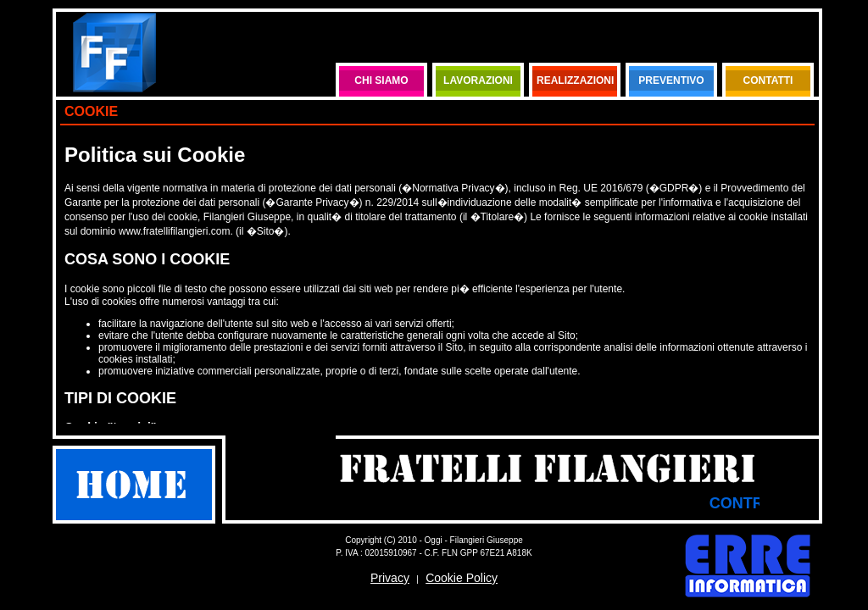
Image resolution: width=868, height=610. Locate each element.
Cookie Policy (462, 578)
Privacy (390, 578)
